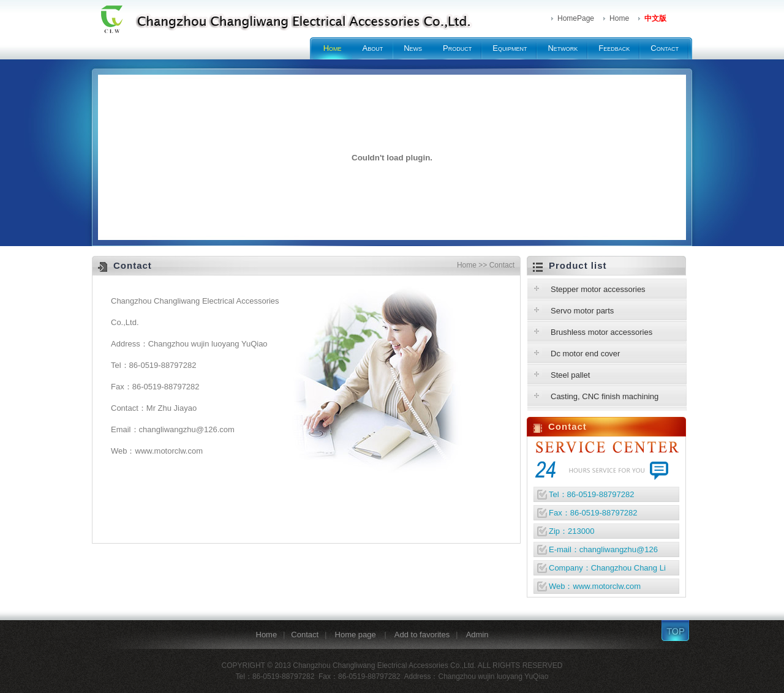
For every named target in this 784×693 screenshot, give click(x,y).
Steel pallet (570, 375)
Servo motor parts (582, 311)
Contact (665, 48)
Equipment (510, 48)
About (373, 48)
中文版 (655, 18)
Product (457, 48)
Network (563, 48)
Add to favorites (422, 635)
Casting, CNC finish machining (605, 396)
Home (333, 48)
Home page (357, 635)
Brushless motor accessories (601, 332)
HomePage (576, 18)
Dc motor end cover (585, 354)
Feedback (614, 48)
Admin (477, 635)
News (413, 48)
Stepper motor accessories (598, 289)
